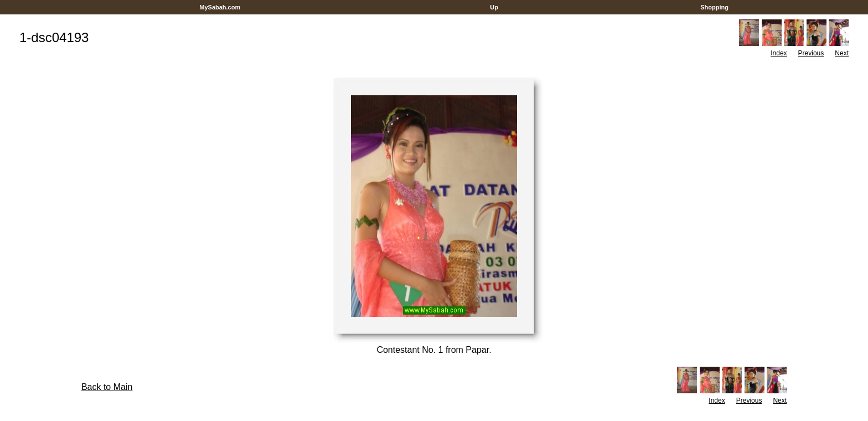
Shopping (714, 7)
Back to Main (107, 387)
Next (842, 53)
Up (494, 7)
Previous (811, 53)
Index (779, 53)
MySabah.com (220, 7)
